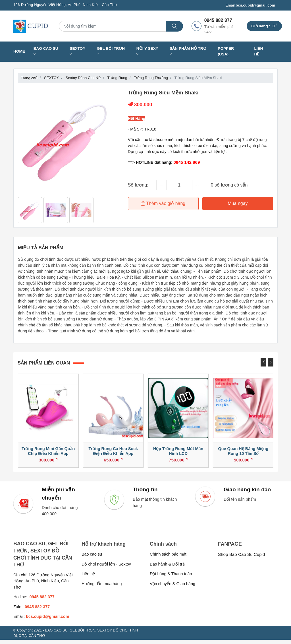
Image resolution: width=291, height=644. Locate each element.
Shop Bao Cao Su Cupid (242, 559)
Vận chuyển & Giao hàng (172, 588)
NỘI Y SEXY (147, 51)
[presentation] (263, 362)
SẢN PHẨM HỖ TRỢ (188, 51)
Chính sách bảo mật (168, 558)
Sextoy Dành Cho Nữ (83, 78)
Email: (250, 5)
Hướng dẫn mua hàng (102, 588)
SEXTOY (77, 51)
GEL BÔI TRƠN (111, 51)
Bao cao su (92, 558)
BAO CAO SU (46, 51)
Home (19, 51)
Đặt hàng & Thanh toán (171, 578)
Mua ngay (238, 203)
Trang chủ (29, 78)
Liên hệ (258, 51)
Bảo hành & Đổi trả (167, 568)
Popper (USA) (226, 51)
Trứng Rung (117, 78)
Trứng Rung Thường (151, 78)
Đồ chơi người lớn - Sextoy (106, 568)
